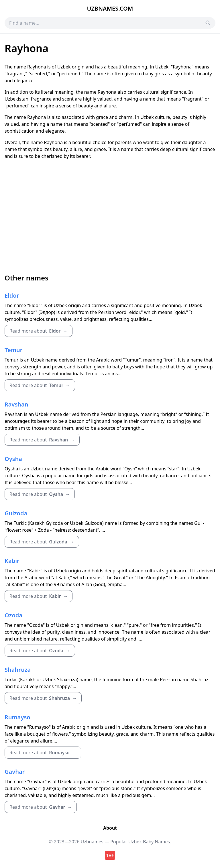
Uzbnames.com (110, 8)
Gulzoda (16, 513)
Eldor (12, 295)
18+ (110, 855)
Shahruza (18, 670)
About (110, 828)
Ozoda (13, 615)
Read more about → (39, 331)
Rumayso (17, 717)
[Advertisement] (110, 221)
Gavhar (15, 772)
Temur (13, 350)
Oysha (13, 459)
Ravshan (16, 404)
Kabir (12, 561)
